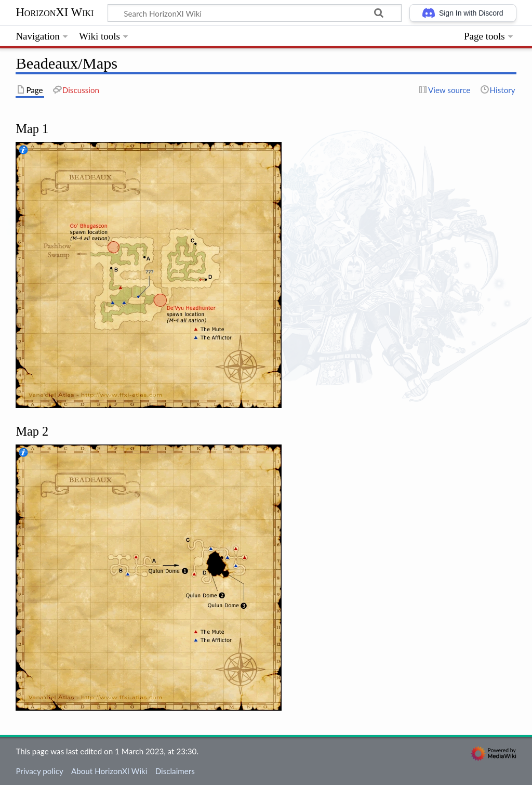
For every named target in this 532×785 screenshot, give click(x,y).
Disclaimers (175, 771)
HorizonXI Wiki (55, 12)
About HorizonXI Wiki (109, 771)
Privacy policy (39, 771)
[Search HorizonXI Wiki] (255, 13)
